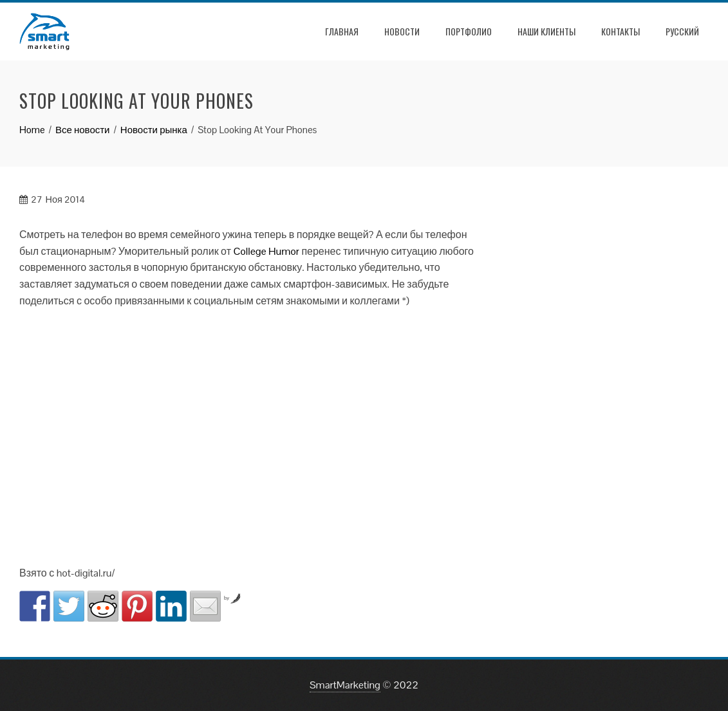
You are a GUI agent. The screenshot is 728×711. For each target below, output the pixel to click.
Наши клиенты (546, 31)
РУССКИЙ (682, 31)
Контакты (621, 31)
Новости (402, 31)
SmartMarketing (345, 685)
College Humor (266, 251)
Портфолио (469, 31)
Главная (342, 31)
